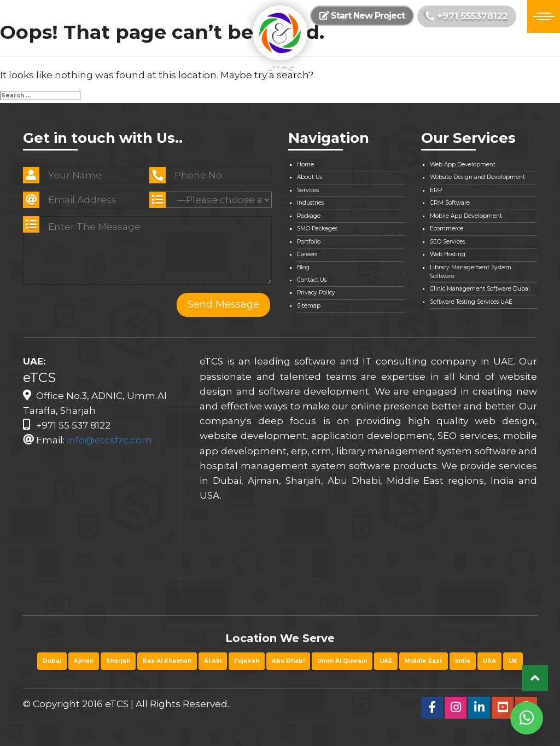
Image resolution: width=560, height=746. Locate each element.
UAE (386, 661)
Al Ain (213, 661)
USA (489, 661)
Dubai (52, 661)
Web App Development (463, 164)
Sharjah (118, 661)
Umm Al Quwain (342, 661)
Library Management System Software (471, 272)
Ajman (84, 661)
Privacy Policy (316, 293)
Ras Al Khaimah (167, 661)
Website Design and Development (477, 177)
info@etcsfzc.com (109, 440)
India (463, 661)
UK (513, 661)
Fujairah (247, 661)
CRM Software (450, 203)
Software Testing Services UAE (471, 302)
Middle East (424, 661)
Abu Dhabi (288, 661)
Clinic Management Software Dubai (480, 289)
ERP (436, 190)
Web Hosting (448, 254)
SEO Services (447, 242)
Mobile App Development (466, 216)
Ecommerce (447, 229)
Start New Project (362, 16)
